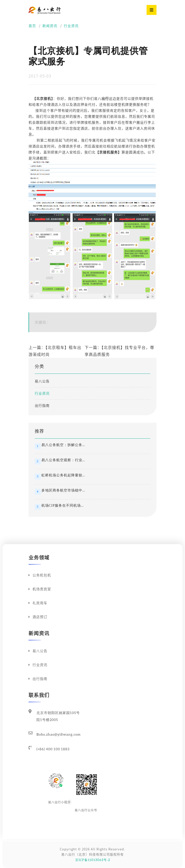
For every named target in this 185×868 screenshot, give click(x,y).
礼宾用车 (38, 603)
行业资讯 (71, 26)
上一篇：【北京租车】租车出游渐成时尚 (55, 351)
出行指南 (42, 406)
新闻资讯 (50, 26)
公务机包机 (40, 575)
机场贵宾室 (40, 589)
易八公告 (42, 381)
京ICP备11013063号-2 (93, 860)
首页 (32, 26)
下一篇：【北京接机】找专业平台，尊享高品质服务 (119, 351)
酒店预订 (38, 617)
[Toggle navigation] (152, 10)
